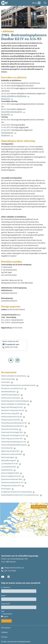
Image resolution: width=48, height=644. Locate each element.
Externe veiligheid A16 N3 (11, 476)
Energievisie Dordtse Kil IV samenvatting (16, 492)
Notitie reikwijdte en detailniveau (14, 376)
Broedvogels (6, 489)
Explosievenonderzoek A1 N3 (12, 483)
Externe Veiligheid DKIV (10, 473)
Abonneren (6, 621)
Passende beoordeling (10, 429)
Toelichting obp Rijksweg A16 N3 (14, 442)
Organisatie (6, 604)
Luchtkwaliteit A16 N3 (10, 464)
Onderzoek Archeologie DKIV (12, 432)
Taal (3, 611)
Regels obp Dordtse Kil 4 (10, 451)
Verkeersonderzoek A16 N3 (12, 417)
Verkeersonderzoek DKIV (11, 420)
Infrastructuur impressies (11, 398)
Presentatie (6, 382)
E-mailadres (6, 588)
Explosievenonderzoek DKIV (12, 479)
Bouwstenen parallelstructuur (12, 389)
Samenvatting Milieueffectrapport (14, 445)
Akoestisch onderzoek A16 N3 (13, 411)
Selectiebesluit (7, 448)
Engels (6, 617)
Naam (3, 596)
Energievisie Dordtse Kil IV (11, 486)
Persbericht (6, 99)
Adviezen (8, 31)
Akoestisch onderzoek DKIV (12, 454)
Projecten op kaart (39, 507)
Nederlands (7, 614)
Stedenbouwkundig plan (10, 395)
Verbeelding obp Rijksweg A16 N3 (14, 423)
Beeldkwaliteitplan (8, 392)
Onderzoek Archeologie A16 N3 (13, 436)
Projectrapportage (8, 379)
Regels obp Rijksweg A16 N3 (12, 407)
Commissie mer (12, 345)
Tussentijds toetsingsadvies (12, 112)
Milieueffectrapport (9, 461)
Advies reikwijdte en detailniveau (14, 96)
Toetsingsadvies (7, 133)
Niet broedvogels (8, 458)
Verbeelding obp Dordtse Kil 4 (13, 426)
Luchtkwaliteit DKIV (9, 467)
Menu (35, 3)
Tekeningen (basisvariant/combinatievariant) (18, 385)
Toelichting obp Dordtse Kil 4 (12, 439)
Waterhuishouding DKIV (10, 414)
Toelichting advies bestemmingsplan (15, 401)
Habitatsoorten (7, 470)
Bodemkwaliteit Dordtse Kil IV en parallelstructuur (20, 495)
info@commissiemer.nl (14, 568)
